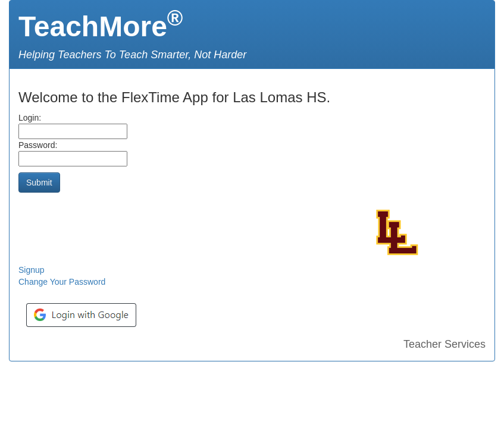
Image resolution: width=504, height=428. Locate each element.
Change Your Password (62, 282)
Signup (32, 270)
